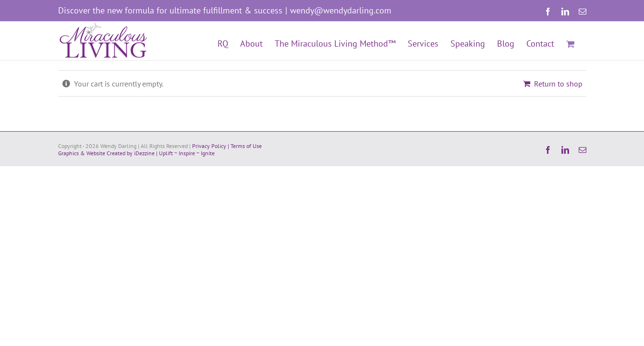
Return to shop (558, 84)
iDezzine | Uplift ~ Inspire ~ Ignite (174, 153)
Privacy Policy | (211, 146)
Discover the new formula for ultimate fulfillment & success (170, 10)
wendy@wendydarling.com (341, 10)
